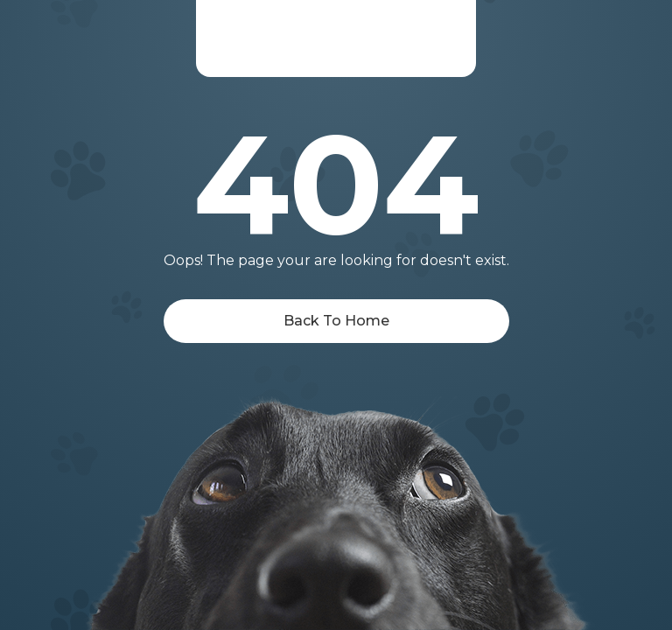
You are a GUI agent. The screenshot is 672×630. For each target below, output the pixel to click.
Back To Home (336, 321)
